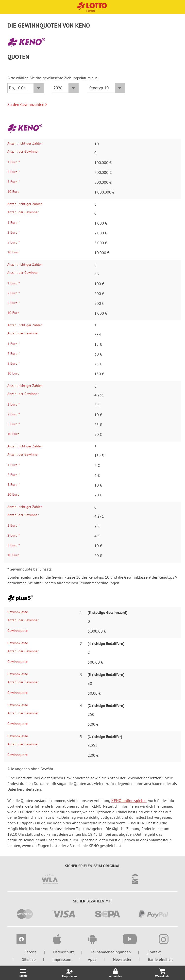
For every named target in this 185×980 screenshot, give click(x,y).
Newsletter (122, 959)
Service (30, 952)
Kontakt (154, 952)
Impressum (62, 959)
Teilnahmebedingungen (111, 952)
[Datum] (25, 88)
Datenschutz (64, 952)
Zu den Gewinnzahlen (27, 104)
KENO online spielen (129, 800)
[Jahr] (65, 88)
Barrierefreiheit (160, 959)
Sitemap (29, 959)
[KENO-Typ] (106, 88)
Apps (92, 959)
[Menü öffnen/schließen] (23, 973)
